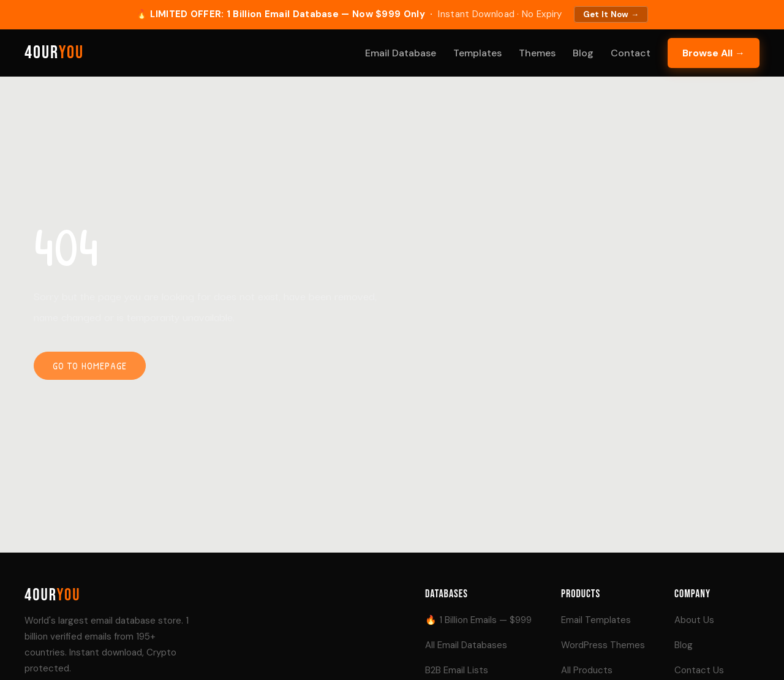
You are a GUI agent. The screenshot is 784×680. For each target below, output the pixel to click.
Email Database (401, 53)
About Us (694, 620)
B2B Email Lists (457, 670)
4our (54, 53)
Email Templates (596, 620)
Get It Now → (611, 14)
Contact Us (699, 670)
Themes (537, 53)
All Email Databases (466, 645)
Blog (583, 53)
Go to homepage (90, 366)
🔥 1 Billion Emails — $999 (478, 620)
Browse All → (714, 53)
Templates (477, 53)
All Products (587, 670)
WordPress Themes (603, 645)
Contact (631, 53)
